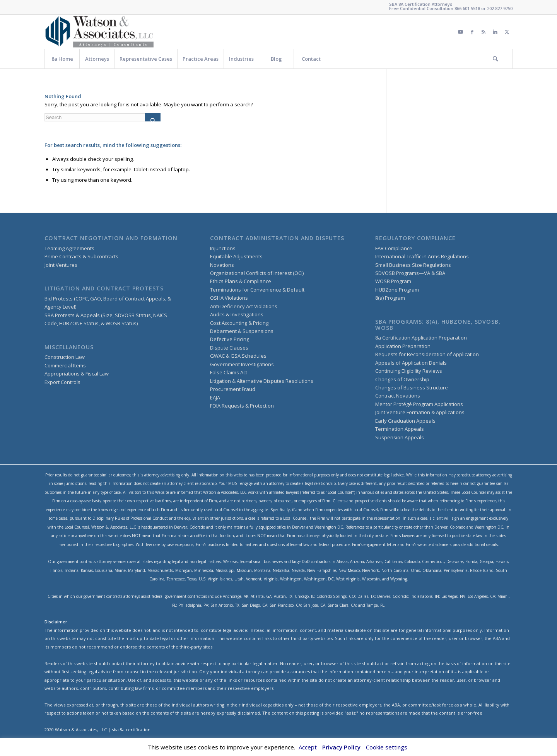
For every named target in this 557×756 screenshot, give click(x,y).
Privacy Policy (341, 747)
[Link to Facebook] (472, 32)
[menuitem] (62, 59)
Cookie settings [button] (387, 747)
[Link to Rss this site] (484, 32)
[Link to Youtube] (460, 32)
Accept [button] (308, 747)
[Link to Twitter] (507, 32)
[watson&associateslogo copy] (100, 32)
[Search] (495, 59)
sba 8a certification (131, 730)
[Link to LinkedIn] (495, 32)
